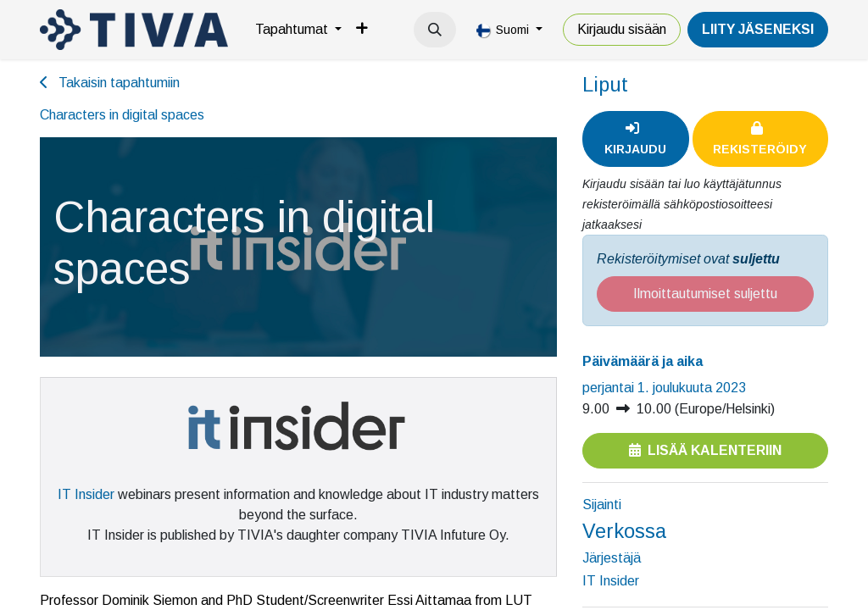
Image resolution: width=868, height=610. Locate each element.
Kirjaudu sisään (622, 29)
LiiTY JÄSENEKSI (758, 29)
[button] (435, 30)
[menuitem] (298, 30)
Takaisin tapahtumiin (110, 83)
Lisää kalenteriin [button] (705, 450)
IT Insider (86, 494)
